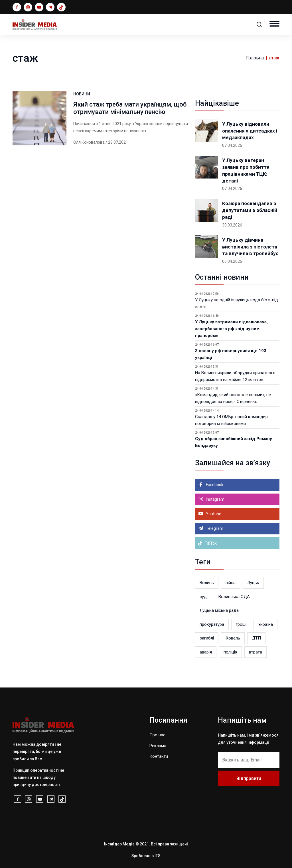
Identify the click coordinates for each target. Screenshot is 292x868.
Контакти (159, 756)
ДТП (256, 638)
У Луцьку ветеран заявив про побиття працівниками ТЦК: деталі (246, 170)
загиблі (207, 638)
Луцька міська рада (219, 610)
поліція (230, 652)
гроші (241, 624)
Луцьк (253, 583)
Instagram (215, 499)
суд (203, 597)
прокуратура (212, 624)
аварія (206, 652)
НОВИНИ (82, 94)
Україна (265, 624)
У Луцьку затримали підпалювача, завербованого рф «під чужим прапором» (231, 329)
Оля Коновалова (89, 142)
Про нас (157, 735)
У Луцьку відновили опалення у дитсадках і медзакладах (250, 131)
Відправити (249, 778)
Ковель (233, 638)
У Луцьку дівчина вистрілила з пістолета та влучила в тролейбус (250, 247)
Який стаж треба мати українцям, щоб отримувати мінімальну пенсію (130, 108)
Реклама (158, 746)
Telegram (214, 528)
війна (231, 583)
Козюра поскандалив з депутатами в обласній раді (250, 210)
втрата (255, 652)
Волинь (207, 583)
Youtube (213, 514)
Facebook (214, 485)
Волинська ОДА (234, 597)
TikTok (207, 543)
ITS (158, 856)
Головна (255, 58)
